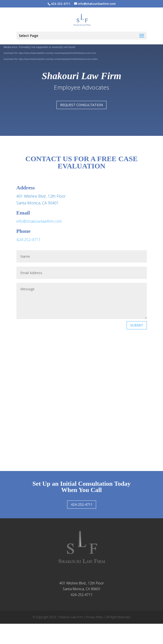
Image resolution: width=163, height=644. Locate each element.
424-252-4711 (28, 240)
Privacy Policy (95, 617)
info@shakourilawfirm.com (39, 221)
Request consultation (81, 105)
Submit (137, 325)
